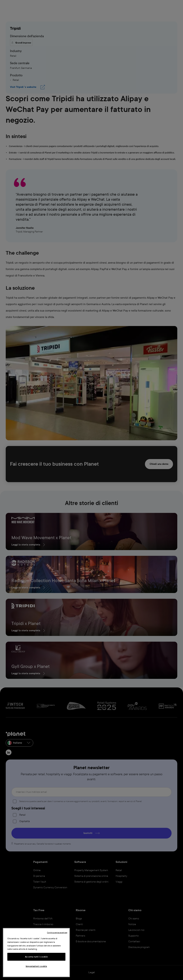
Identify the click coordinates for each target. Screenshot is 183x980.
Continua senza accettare (57, 933)
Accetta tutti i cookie (36, 957)
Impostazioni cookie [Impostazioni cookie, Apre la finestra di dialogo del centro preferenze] (36, 966)
